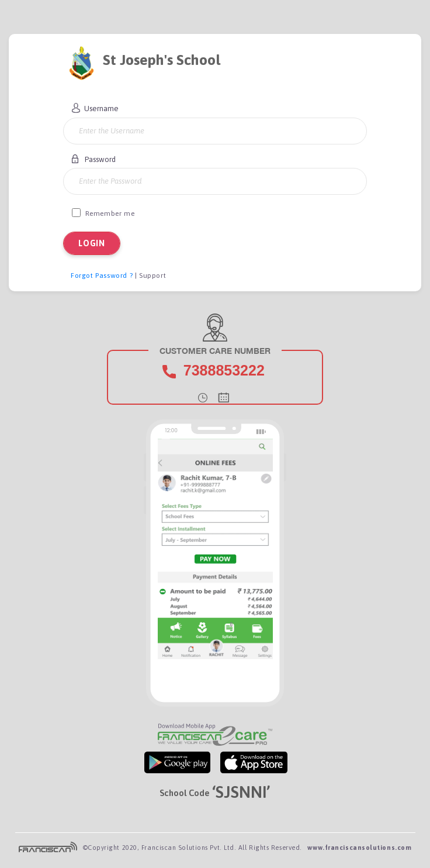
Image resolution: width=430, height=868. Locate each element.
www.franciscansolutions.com (359, 848)
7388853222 (224, 370)
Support (152, 275)
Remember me (103, 213)
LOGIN (92, 243)
